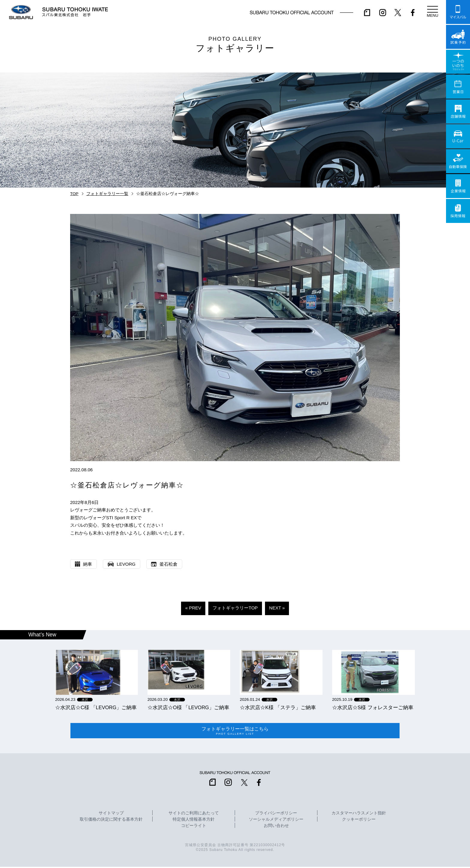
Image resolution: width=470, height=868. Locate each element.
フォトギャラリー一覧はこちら (235, 731)
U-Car (458, 136)
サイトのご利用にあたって (194, 814)
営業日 (458, 87)
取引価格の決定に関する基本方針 (111, 821)
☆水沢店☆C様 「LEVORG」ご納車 (96, 707)
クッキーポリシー (359, 821)
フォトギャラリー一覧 (107, 194)
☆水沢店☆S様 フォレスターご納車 (373, 707)
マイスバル (458, 12)
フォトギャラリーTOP (235, 608)
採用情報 (458, 211)
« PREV (193, 608)
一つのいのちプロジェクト (458, 62)
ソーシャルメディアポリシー (276, 821)
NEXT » (277, 608)
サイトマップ (111, 814)
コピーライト (194, 827)
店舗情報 (458, 111)
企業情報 (458, 186)
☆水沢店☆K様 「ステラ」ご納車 (278, 707)
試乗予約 (458, 37)
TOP (74, 194)
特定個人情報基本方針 (194, 821)
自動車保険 (458, 161)
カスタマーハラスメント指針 (359, 814)
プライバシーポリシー (276, 814)
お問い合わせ (276, 827)
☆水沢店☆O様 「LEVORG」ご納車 (188, 707)
